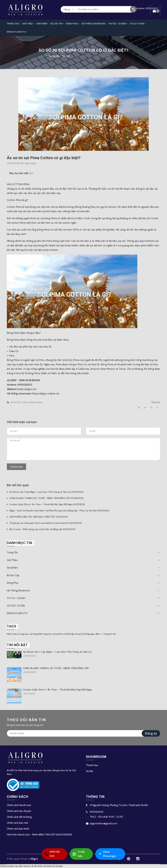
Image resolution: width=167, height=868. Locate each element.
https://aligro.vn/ (27, 389)
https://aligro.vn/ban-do (46, 394)
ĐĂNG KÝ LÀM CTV (17, 32)
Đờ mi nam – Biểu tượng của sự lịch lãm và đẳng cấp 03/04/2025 (42, 529)
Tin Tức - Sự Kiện (118, 24)
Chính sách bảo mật (18, 823)
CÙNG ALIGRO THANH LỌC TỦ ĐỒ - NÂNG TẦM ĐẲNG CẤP (56, 668)
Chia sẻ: (156, 402)
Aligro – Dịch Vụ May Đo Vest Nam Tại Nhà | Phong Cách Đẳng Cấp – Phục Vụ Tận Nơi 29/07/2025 (59, 511)
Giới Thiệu (28, 24)
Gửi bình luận (16, 467)
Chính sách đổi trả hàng (19, 817)
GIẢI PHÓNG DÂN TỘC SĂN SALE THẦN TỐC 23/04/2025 (39, 517)
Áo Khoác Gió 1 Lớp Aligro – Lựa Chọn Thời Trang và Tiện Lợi (57, 652)
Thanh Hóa (92, 765)
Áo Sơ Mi (15, 402)
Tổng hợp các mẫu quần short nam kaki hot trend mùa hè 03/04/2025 (46, 523)
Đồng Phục (73, 24)
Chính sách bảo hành (18, 829)
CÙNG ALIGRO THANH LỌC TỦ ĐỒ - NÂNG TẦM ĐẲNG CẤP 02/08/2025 (46, 498)
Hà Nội (90, 771)
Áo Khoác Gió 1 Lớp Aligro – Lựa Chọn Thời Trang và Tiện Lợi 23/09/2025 (46, 492)
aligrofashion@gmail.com (103, 824)
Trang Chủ (13, 24)
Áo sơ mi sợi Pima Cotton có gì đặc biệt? (44, 158)
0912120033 (97, 812)
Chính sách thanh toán (19, 805)
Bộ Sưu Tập (57, 24)
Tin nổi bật (17, 645)
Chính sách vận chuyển (19, 811)
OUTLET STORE (138, 24)
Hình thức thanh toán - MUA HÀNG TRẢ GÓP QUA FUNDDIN (39, 835)
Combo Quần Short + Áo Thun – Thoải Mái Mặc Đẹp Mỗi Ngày (57, 690)
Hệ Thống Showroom (94, 24)
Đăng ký (151, 733)
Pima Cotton (36, 402)
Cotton (25, 402)
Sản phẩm (42, 24)
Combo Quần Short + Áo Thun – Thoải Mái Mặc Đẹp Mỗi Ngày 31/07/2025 (47, 504)
